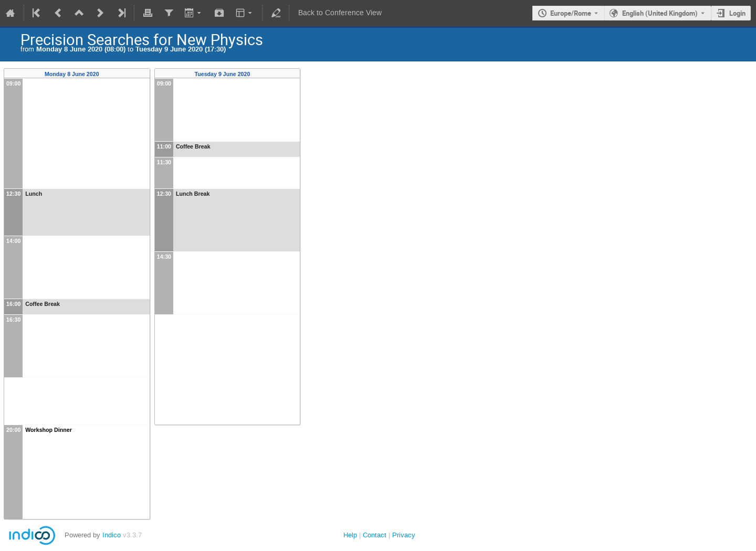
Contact (375, 535)
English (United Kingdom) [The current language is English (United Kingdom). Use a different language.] (660, 13)
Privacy (404, 535)
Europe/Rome (571, 13)
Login (737, 13)
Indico (112, 535)
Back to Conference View (340, 13)
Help (350, 535)
